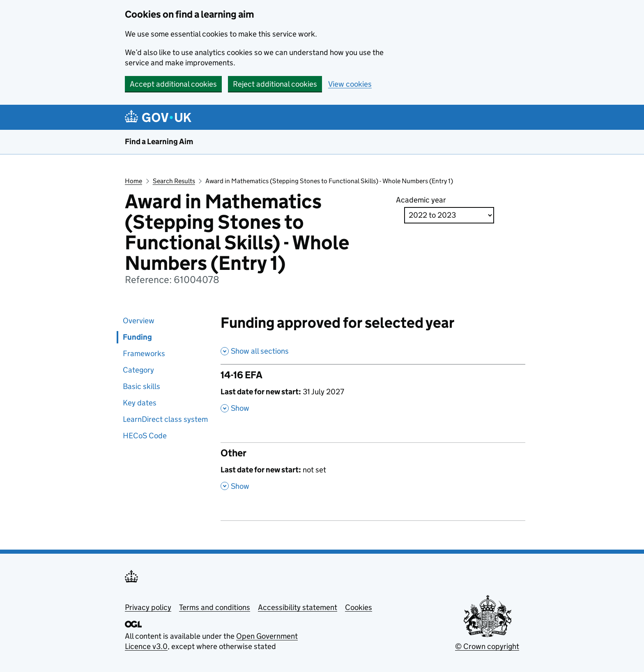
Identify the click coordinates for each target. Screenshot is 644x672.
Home (133, 181)
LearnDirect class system (165, 419)
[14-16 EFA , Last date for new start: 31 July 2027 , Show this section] (373, 396)
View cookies (350, 84)
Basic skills (141, 386)
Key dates (140, 403)
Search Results (174, 181)
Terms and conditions (215, 607)
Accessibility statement (298, 607)
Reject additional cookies (275, 84)
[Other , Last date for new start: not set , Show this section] (373, 474)
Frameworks (144, 353)
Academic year (421, 200)
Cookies (359, 607)
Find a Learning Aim (159, 142)
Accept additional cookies (173, 84)
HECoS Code (145, 436)
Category (138, 370)
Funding (137, 337)
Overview (139, 321)
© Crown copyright (487, 646)
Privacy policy (148, 607)
